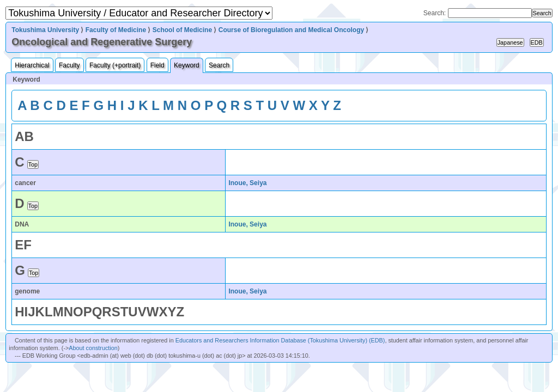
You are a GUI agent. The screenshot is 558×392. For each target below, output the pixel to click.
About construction (93, 348)
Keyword (187, 65)
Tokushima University (45, 30)
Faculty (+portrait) (115, 65)
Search (219, 65)
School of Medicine (182, 30)
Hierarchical (32, 65)
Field (157, 65)
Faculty (69, 65)
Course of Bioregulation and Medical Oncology (291, 30)
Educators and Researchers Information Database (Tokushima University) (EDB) (280, 340)
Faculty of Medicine (116, 30)
